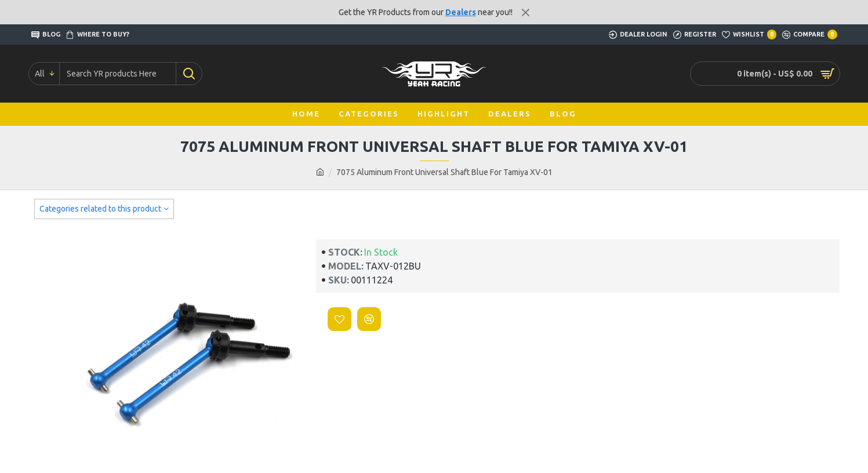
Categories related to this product (100, 209)
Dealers (461, 12)
